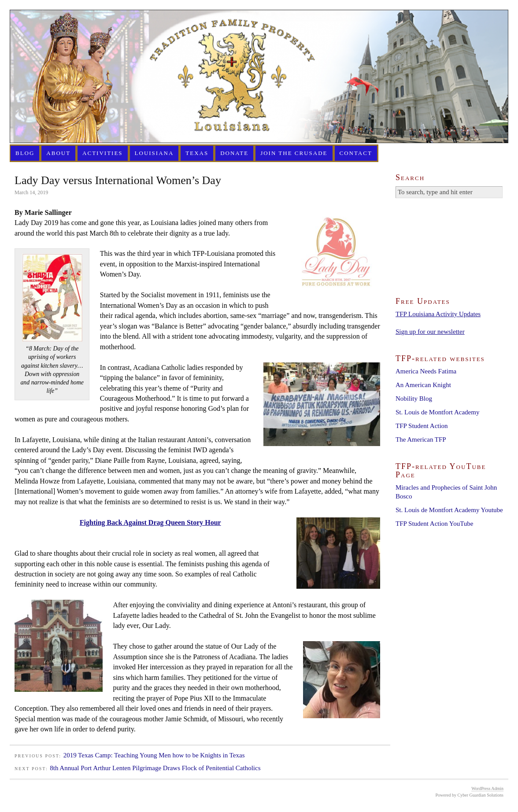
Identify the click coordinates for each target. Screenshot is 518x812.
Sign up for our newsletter (430, 332)
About (58, 153)
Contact (356, 153)
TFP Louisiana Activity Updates (438, 314)
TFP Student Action (422, 426)
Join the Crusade (294, 153)
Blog (25, 153)
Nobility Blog (414, 399)
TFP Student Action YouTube (434, 524)
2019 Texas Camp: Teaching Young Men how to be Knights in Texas (154, 755)
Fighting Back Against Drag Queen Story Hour (150, 522)
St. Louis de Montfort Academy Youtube (449, 510)
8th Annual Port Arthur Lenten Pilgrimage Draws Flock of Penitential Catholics (155, 768)
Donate (234, 153)
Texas (197, 153)
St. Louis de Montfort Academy (437, 412)
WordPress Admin (487, 788)
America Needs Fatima (426, 371)
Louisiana (154, 153)
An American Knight (423, 385)
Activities (103, 153)
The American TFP (421, 439)
